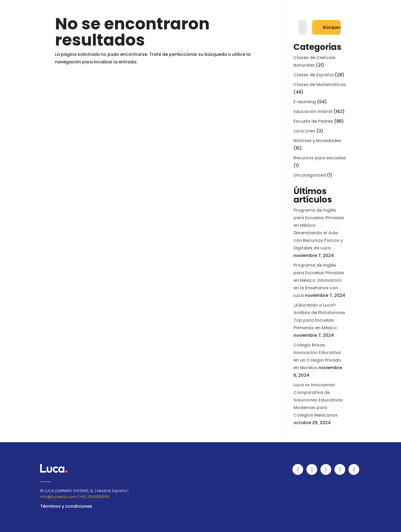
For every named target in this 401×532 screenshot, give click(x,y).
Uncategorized (310, 175)
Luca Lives (304, 131)
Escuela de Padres (313, 121)
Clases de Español (314, 75)
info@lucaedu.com (58, 497)
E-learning (305, 102)
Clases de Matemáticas (320, 85)
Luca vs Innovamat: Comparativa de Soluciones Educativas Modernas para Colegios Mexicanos (318, 400)
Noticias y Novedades (317, 141)
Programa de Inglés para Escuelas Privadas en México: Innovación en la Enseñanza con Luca (319, 280)
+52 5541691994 (95, 497)
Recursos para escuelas (320, 158)
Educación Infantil (313, 111)
